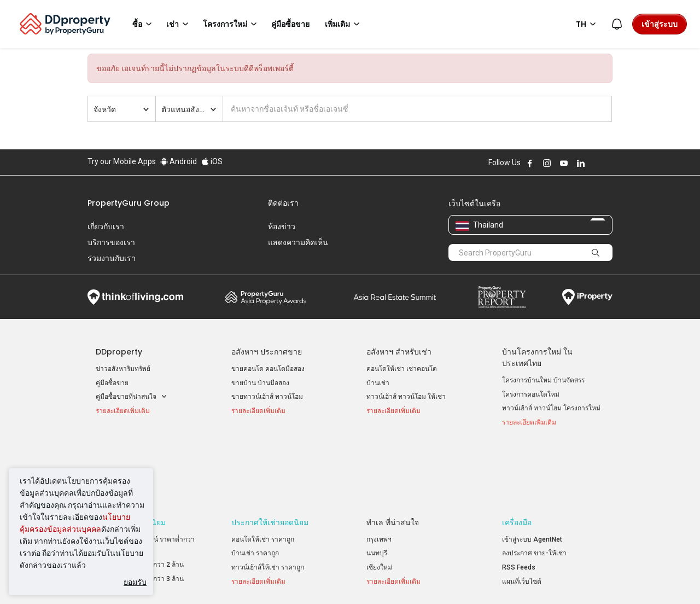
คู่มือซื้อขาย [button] (290, 24)
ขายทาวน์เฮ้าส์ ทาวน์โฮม (267, 397)
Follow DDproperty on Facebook (530, 163)
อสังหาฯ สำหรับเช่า (399, 352)
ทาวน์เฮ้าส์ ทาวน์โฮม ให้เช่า (406, 397)
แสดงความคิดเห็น (298, 242)
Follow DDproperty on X (596, 163)
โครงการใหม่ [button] (232, 24)
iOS (212, 161)
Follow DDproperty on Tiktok (608, 163)
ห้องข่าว (282, 226)
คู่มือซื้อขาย (112, 383)
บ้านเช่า (378, 383)
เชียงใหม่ (379, 503)
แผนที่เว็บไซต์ (522, 517)
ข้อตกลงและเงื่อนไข (235, 579)
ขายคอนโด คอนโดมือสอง (268, 369)
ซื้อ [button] (144, 24)
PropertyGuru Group (129, 203)
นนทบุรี (377, 489)
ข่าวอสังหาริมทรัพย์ (123, 369)
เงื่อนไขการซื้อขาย (409, 579)
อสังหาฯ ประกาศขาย (267, 352)
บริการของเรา (111, 242)
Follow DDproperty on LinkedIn (581, 163)
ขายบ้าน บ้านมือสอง (260, 383)
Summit (395, 297)
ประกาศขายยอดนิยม (131, 458)
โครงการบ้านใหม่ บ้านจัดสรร (543, 380)
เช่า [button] (179, 24)
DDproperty (119, 352)
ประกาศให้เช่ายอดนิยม (270, 458)
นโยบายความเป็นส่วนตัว (323, 579)
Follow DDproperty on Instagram (547, 163)
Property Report (502, 297)
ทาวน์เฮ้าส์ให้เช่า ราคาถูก (268, 503)
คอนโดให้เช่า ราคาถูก (263, 475)
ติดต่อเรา (283, 203)
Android (179, 161)
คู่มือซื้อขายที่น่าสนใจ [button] (132, 397)
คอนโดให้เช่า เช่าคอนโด (402, 369)
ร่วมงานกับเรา (112, 258)
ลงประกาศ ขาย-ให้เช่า (534, 489)
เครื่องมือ (517, 458)
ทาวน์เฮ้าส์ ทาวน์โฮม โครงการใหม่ (551, 408)
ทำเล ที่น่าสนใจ (393, 458)
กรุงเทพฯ (379, 475)
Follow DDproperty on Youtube (564, 163)
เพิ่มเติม (344, 24)
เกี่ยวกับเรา (106, 226)
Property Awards (266, 297)
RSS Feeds (519, 503)
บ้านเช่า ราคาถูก (255, 489)
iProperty (587, 297)
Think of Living (135, 297)
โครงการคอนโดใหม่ (531, 394)
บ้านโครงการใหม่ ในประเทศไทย (537, 358)
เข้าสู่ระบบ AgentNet (532, 475)
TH (588, 24)
